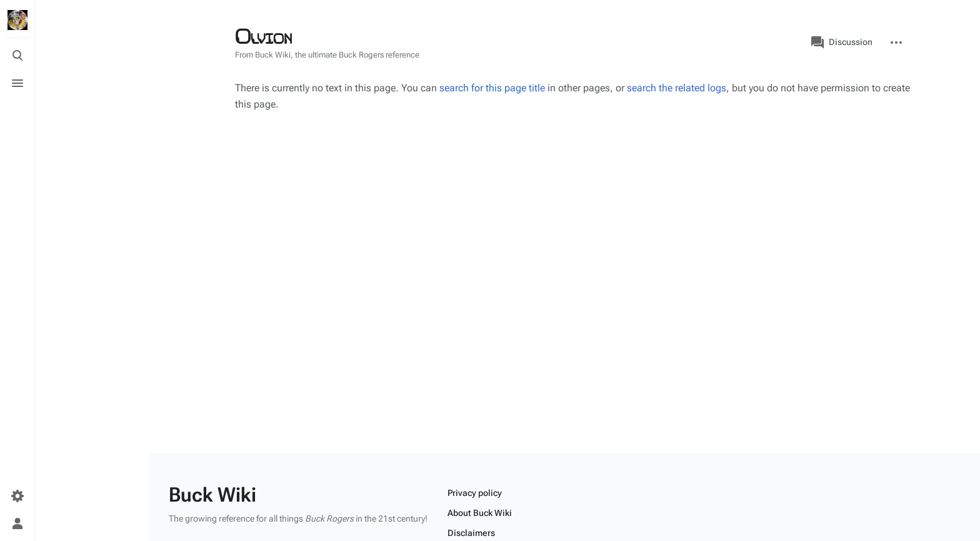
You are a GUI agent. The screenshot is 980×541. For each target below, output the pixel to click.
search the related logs (677, 88)
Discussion (842, 43)
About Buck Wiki (480, 513)
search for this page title (492, 88)
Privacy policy (475, 493)
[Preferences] (17, 496)
